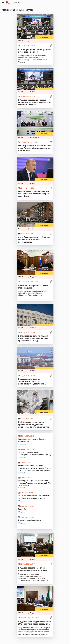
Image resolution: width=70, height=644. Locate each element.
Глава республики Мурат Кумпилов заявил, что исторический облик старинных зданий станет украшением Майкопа (33, 59)
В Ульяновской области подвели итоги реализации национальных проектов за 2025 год (34, 338)
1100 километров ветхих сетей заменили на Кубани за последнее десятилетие (34, 497)
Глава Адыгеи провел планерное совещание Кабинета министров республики (34, 194)
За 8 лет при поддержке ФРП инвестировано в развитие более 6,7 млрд (35, 453)
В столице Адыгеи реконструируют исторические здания (35, 51)
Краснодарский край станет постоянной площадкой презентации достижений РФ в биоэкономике (35, 483)
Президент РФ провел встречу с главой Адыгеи (33, 287)
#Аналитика (44, 37)
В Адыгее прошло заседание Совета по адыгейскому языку (33, 569)
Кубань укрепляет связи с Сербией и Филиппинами (33, 440)
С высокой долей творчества (30, 520)
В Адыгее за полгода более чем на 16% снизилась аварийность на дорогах (34, 623)
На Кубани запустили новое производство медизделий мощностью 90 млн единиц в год (34, 425)
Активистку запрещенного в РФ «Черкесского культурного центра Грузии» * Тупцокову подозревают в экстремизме (35, 468)
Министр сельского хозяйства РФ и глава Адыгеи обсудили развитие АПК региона (35, 148)
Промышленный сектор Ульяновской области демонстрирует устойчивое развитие (31, 382)
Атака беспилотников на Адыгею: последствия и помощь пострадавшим (34, 240)
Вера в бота (23, 509)
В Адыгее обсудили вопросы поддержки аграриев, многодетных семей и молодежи (35, 102)
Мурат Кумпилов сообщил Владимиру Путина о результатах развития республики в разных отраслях (33, 294)
